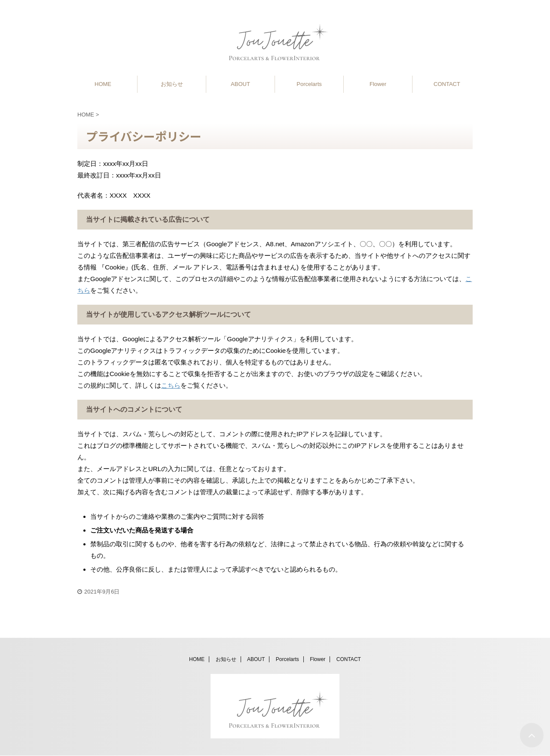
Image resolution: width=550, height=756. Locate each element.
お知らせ (172, 84)
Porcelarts (309, 84)
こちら (171, 385)
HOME (103, 84)
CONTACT (447, 84)
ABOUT (240, 84)
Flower (378, 84)
